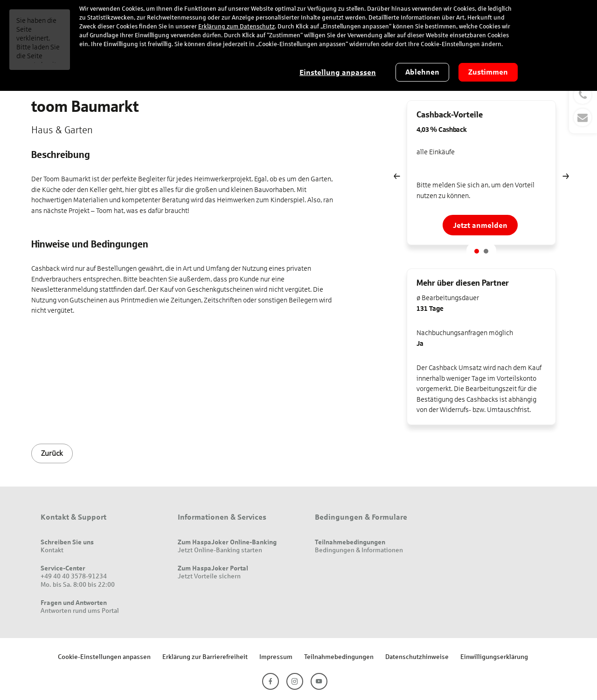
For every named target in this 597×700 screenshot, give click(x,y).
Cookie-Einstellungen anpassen (104, 656)
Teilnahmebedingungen (339, 656)
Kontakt (52, 550)
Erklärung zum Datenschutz (236, 27)
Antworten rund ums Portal (80, 610)
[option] (481, 176)
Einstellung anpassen (338, 72)
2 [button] (486, 251)
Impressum (276, 656)
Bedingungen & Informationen (359, 550)
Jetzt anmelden (480, 225)
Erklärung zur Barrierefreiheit (205, 656)
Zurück (52, 453)
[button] (583, 106)
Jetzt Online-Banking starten (220, 550)
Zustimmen (488, 72)
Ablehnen (422, 72)
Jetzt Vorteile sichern (209, 576)
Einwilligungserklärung (494, 656)
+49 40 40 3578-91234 (74, 576)
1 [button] (477, 251)
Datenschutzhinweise (417, 656)
